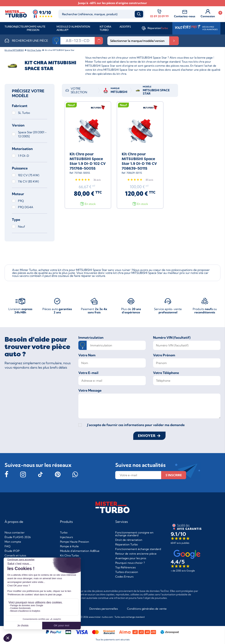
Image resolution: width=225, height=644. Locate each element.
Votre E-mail (88, 373)
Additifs (125, 27)
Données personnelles (104, 609)
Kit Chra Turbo (105, 28)
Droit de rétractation (129, 540)
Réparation (158, 28)
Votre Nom (87, 355)
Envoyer (147, 436)
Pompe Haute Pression (36, 28)
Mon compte (13, 542)
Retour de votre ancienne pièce (136, 554)
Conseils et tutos (15, 555)
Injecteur (20, 27)
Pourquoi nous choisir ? (130, 563)
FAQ (8, 546)
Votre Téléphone (166, 373)
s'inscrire (174, 475)
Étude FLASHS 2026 (18, 537)
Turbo (9, 27)
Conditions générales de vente (147, 609)
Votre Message (90, 390)
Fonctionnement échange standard (138, 549)
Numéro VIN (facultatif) (172, 338)
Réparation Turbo (127, 544)
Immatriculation (91, 338)
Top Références (125, 567)
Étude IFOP (12, 551)
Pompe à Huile (69, 546)
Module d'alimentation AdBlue (80, 551)
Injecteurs (66, 537)
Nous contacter (15, 532)
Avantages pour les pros (131, 558)
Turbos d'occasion (127, 572)
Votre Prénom (164, 355)
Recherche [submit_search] (139, 14)
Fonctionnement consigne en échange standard (134, 534)
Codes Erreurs (124, 577)
